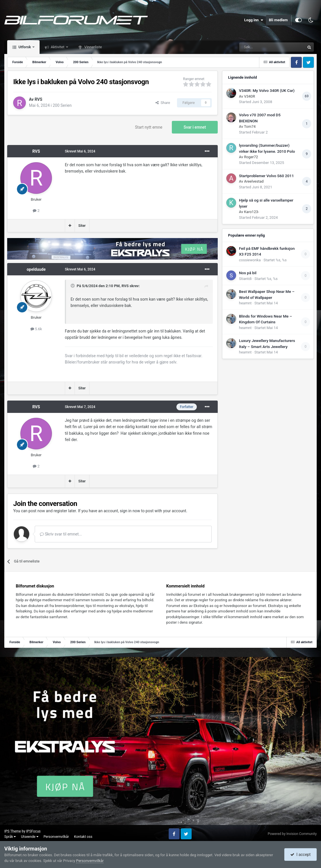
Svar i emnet (195, 127)
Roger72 (251, 157)
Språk (10, 837)
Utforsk (25, 47)
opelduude (36, 269)
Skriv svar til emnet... (61, 534)
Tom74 (250, 126)
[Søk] (256, 47)
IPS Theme (13, 831)
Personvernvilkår (56, 837)
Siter (82, 226)
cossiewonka (250, 260)
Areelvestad (254, 181)
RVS (39, 99)
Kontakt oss (83, 837)
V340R (250, 96)
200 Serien (62, 105)
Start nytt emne (149, 127)
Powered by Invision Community (292, 834)
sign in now (130, 511)
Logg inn (254, 20)
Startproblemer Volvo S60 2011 (266, 176)
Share (163, 103)
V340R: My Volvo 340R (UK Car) (267, 90)
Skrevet (80, 151)
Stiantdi (245, 279)
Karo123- (252, 212)
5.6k (36, 329)
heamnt (245, 303)
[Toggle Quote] (73, 286)
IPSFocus (33, 831)
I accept (300, 855)
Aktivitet (58, 47)
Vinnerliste (93, 47)
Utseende (30, 837)
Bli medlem (278, 20)
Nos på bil (248, 273)
